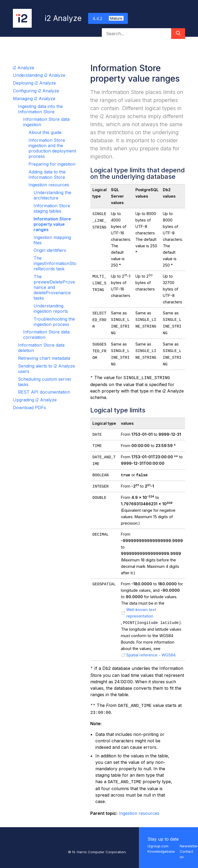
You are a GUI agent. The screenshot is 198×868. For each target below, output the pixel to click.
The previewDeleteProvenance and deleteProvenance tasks (54, 287)
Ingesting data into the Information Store (40, 109)
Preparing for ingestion (52, 164)
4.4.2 (108, 19)
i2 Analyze (24, 68)
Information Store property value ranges (52, 224)
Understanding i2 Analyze (39, 75)
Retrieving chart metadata (44, 358)
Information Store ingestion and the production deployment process (52, 148)
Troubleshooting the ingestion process (54, 322)
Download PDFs (29, 408)
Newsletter (189, 846)
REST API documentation (44, 392)
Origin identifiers (50, 250)
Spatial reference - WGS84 (151, 655)
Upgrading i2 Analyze (35, 400)
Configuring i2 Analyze (36, 91)
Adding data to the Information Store (47, 175)
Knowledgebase (161, 851)
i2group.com (158, 846)
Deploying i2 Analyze (34, 83)
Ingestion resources (49, 185)
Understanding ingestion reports (51, 308)
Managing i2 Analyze (34, 99)
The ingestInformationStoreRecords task (55, 263)
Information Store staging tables (52, 208)
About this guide (45, 132)
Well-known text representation (141, 613)
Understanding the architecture (52, 195)
